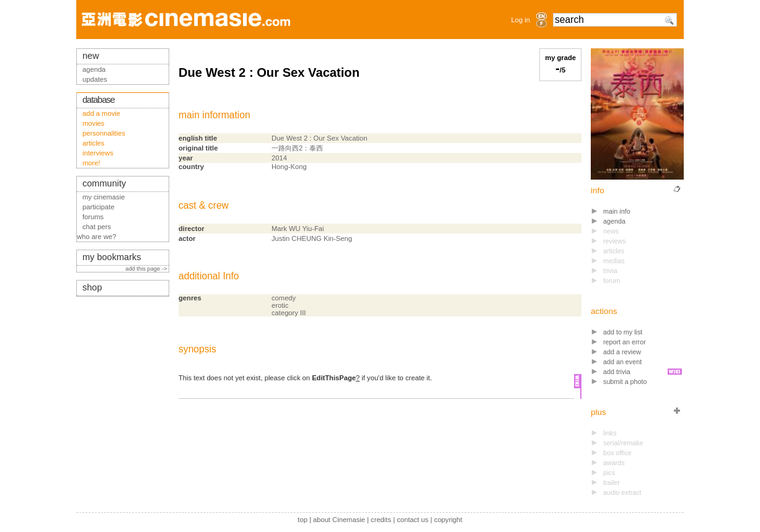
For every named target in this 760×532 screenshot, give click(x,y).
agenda (614, 221)
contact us (413, 520)
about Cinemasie (339, 520)
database (99, 100)
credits (381, 520)
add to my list (623, 332)
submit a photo (625, 382)
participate (99, 207)
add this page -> (147, 269)
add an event (622, 362)
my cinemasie (104, 197)
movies (93, 123)
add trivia (617, 372)
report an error (625, 342)
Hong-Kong (289, 167)
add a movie (101, 113)
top (303, 520)
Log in (521, 20)
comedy (284, 298)
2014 (279, 158)
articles (93, 143)
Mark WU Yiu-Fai (298, 229)
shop (92, 287)
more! (91, 163)
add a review (622, 352)
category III (289, 313)
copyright (448, 520)
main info (617, 211)
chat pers (97, 227)
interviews (98, 153)
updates (95, 79)
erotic (280, 305)
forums (93, 217)
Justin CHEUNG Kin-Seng (312, 238)
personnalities (104, 133)
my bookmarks (112, 257)
